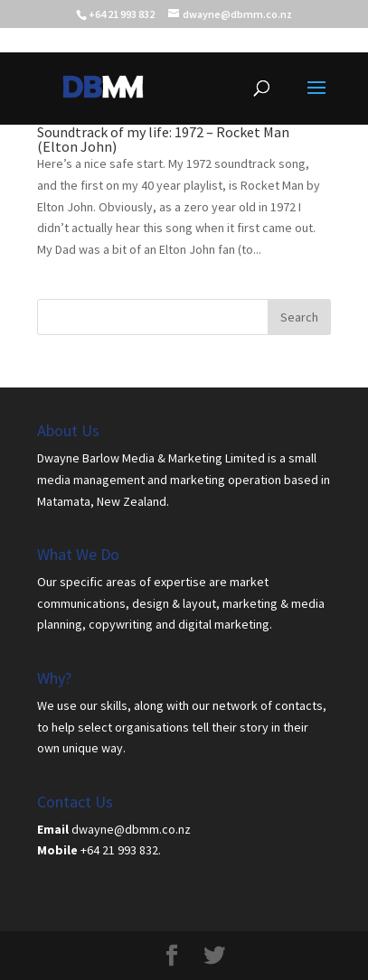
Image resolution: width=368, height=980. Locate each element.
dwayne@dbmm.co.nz (131, 829)
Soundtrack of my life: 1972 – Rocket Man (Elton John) (163, 139)
